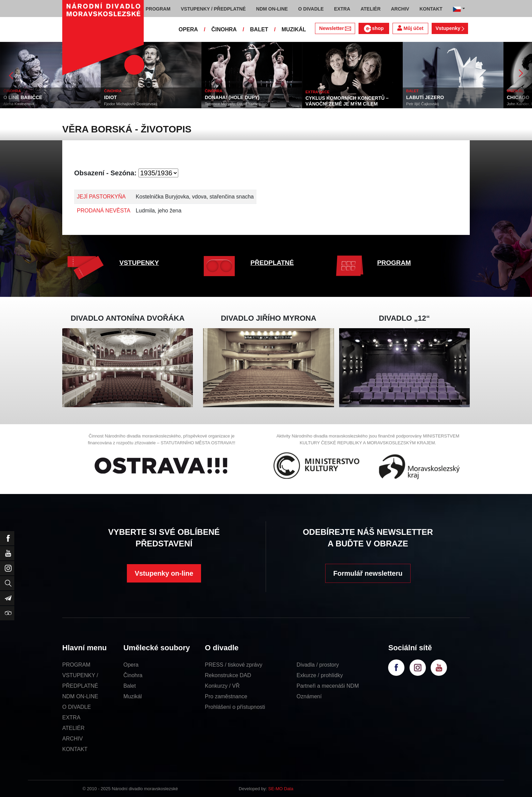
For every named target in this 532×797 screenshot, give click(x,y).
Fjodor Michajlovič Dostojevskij (131, 104)
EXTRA (71, 718)
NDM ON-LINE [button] (272, 9)
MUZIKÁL (294, 29)
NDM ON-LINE (80, 696)
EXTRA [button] (342, 9)
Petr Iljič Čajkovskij (422, 104)
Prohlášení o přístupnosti (235, 707)
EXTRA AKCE (318, 92)
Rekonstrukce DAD (228, 675)
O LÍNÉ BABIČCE (23, 97)
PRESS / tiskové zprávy (234, 665)
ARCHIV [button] (400, 9)
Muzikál (133, 696)
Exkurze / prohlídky (320, 675)
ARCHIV (72, 739)
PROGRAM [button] (158, 9)
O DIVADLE (77, 707)
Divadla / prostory (318, 665)
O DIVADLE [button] (311, 9)
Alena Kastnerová (19, 104)
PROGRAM (394, 263)
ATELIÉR (73, 728)
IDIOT (110, 97)
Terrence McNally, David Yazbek (233, 104)
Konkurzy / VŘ (222, 686)
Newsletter (335, 28)
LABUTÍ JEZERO (425, 97)
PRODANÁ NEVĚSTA (104, 211)
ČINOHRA (224, 29)
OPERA (188, 29)
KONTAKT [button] (431, 9)
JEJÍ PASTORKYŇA (101, 197)
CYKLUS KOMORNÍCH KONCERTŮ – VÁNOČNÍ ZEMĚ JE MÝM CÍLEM (347, 101)
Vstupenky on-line (164, 573)
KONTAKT (75, 749)
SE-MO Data (281, 789)
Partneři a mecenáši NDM (328, 686)
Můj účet (410, 28)
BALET (259, 29)
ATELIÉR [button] (371, 9)
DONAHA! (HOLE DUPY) (232, 97)
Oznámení (309, 696)
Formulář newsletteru (368, 573)
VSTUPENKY (139, 263)
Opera (131, 665)
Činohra (133, 675)
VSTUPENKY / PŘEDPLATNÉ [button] (213, 9)
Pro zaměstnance (226, 696)
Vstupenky (450, 28)
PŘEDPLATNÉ (272, 263)
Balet (130, 686)
